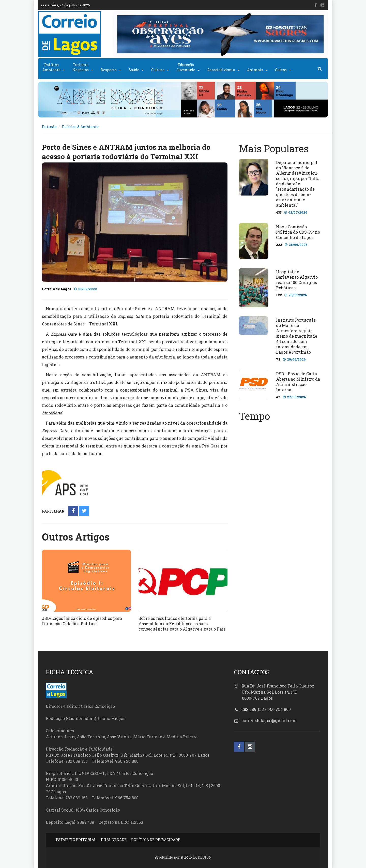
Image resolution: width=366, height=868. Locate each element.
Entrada (49, 127)
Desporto (109, 70)
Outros (281, 70)
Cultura (158, 70)
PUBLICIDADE (114, 840)
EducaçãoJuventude (186, 67)
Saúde (134, 70)
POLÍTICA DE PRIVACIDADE (156, 840)
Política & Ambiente (80, 127)
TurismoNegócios (81, 67)
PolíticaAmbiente (51, 67)
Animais (255, 70)
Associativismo (221, 70)
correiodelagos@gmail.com (269, 720)
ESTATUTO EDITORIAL (76, 840)
